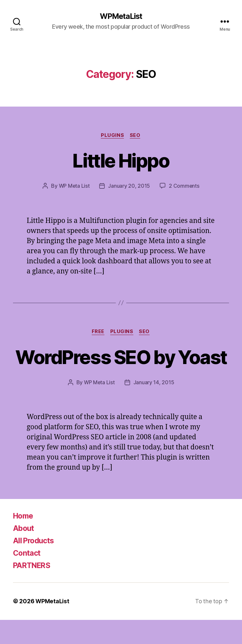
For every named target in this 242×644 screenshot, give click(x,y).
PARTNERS (33, 590)
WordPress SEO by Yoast (121, 369)
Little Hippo (121, 161)
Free (98, 332)
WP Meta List (74, 186)
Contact (28, 577)
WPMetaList (121, 16)
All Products (35, 565)
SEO (136, 136)
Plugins (112, 136)
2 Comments (184, 186)
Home (24, 540)
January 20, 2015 (129, 186)
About (24, 553)
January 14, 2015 (154, 407)
